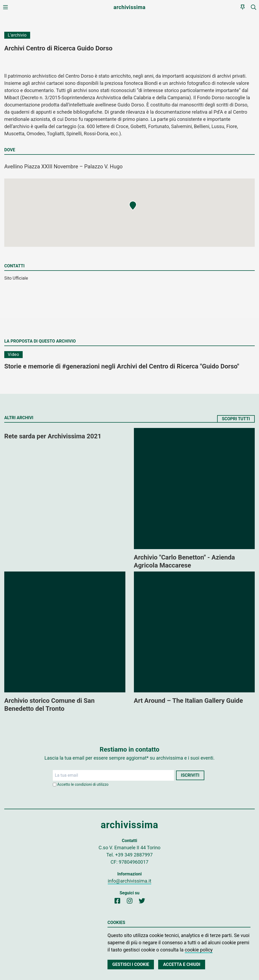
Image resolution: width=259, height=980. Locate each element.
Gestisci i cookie (131, 964)
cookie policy (199, 950)
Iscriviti (190, 775)
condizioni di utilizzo (92, 784)
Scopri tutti (236, 419)
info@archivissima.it (129, 881)
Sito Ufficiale (16, 278)
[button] (133, 206)
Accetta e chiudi (182, 964)
